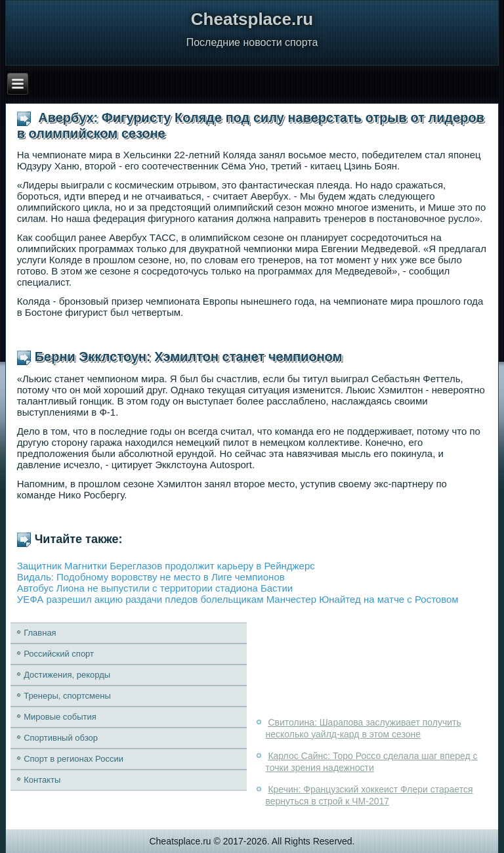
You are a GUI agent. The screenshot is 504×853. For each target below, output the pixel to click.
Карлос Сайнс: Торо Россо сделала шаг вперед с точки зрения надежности (371, 762)
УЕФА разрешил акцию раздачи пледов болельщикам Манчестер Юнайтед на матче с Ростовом (238, 599)
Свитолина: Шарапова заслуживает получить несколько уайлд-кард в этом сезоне (363, 728)
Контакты (42, 780)
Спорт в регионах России (73, 759)
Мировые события (60, 717)
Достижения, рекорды (67, 675)
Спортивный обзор (61, 738)
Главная (40, 633)
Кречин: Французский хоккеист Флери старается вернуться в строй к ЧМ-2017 (369, 795)
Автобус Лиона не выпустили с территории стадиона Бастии (155, 588)
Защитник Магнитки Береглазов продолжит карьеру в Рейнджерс (166, 566)
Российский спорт (59, 654)
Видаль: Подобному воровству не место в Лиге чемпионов (151, 577)
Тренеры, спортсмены (67, 696)
